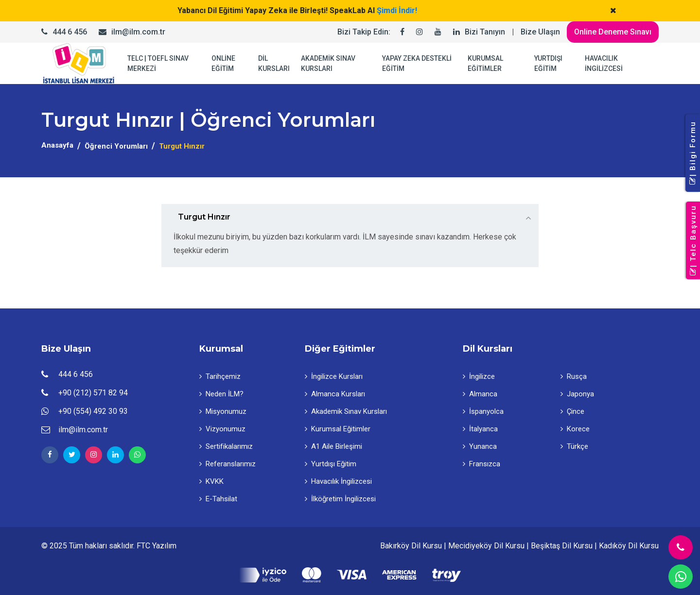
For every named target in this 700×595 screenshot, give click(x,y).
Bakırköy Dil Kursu (411, 546)
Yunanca (480, 446)
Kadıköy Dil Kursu (629, 546)
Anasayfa (57, 145)
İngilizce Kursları (334, 376)
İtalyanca (480, 429)
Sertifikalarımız (226, 446)
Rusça (574, 376)
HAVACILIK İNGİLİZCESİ (604, 63)
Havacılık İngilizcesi (338, 481)
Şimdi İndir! (397, 10)
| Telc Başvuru (693, 241)
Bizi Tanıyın (485, 32)
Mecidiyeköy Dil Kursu (486, 546)
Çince (572, 411)
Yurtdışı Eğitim (331, 464)
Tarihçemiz (220, 376)
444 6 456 (70, 32)
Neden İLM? (221, 394)
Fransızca (481, 464)
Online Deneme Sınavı (613, 32)
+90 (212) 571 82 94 (93, 393)
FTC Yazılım (157, 546)
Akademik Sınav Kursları (346, 411)
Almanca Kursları (335, 394)
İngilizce (479, 376)
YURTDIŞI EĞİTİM (548, 63)
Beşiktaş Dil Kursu (562, 546)
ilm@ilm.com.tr (138, 32)
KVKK (211, 481)
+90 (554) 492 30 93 (93, 411)
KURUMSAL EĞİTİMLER (485, 63)
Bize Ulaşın (540, 32)
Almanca (480, 394)
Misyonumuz (223, 411)
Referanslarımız (227, 464)
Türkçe (574, 446)
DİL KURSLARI (274, 63)
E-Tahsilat (218, 499)
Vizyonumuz (222, 429)
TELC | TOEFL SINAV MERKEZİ (158, 63)
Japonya (577, 394)
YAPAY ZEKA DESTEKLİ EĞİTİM (417, 63)
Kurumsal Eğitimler (338, 429)
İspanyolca (483, 411)
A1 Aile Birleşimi (333, 446)
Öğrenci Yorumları (116, 146)
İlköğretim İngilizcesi (340, 499)
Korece (575, 429)
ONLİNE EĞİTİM (223, 63)
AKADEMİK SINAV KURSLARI (328, 63)
